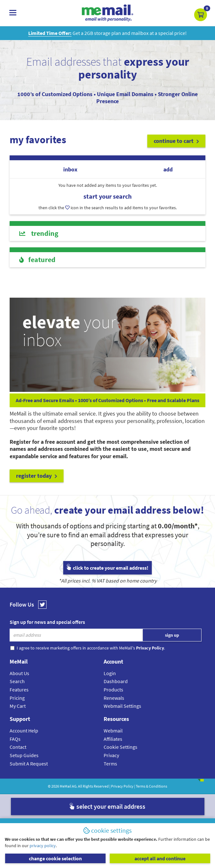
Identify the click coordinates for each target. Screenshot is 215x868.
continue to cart (176, 141)
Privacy (111, 755)
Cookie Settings (120, 747)
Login (110, 673)
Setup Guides (24, 755)
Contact (18, 747)
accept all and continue (160, 858)
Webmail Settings (122, 706)
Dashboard (116, 681)
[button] (201, 15)
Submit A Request (29, 764)
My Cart (18, 706)
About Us (19, 673)
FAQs (15, 739)
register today (37, 476)
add (168, 169)
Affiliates (113, 739)
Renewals (114, 698)
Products (113, 690)
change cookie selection (55, 858)
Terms (110, 764)
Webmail (113, 731)
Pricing (17, 698)
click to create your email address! (107, 568)
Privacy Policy (122, 786)
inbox (70, 169)
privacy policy (43, 846)
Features (19, 690)
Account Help (24, 731)
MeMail (65, 786)
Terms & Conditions (151, 786)
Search (17, 681)
